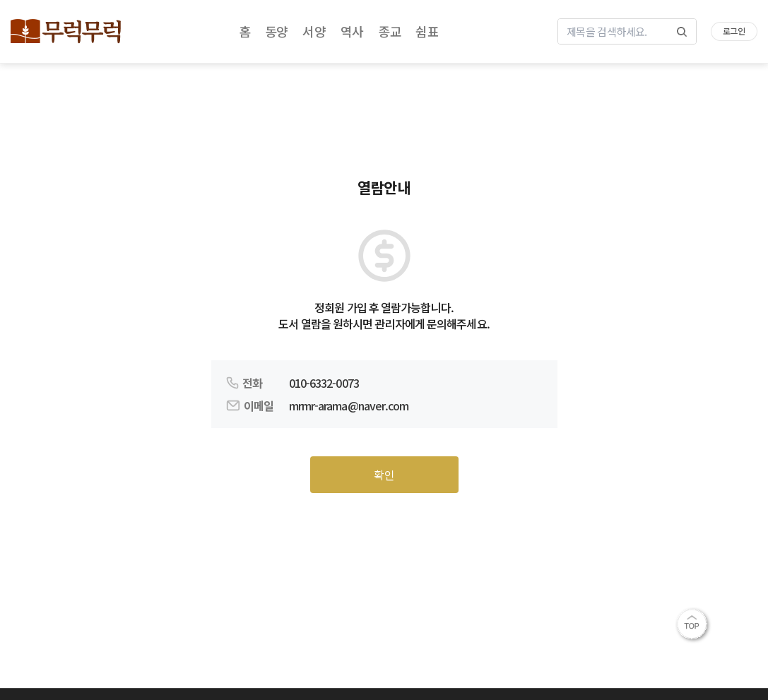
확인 (384, 475)
